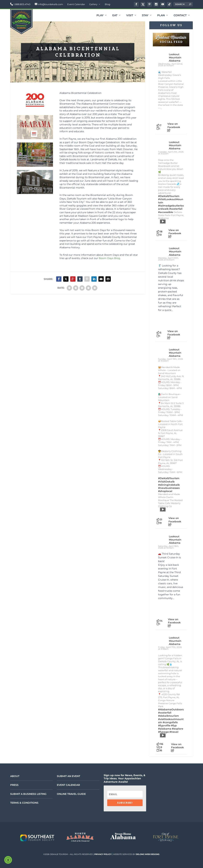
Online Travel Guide (71, 794)
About (15, 776)
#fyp (174, 726)
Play (100, 16)
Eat (115, 16)
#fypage (163, 732)
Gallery (93, 4)
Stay (145, 16)
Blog (107, 4)
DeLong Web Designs (148, 854)
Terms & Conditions (24, 803)
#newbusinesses (169, 488)
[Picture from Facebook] (165, 320)
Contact (180, 16)
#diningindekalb (169, 485)
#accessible (166, 212)
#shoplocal (165, 491)
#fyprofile (164, 726)
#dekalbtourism (168, 716)
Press (14, 785)
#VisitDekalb (166, 482)
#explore (178, 729)
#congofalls (170, 722)
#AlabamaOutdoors (171, 709)
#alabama (165, 729)
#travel (174, 732)
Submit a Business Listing (28, 794)
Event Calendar (76, 4)
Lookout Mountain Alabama (175, 57)
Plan (161, 16)
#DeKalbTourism (169, 196)
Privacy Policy (103, 854)
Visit (130, 16)
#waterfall (176, 209)
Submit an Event (68, 776)
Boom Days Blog (109, 258)
